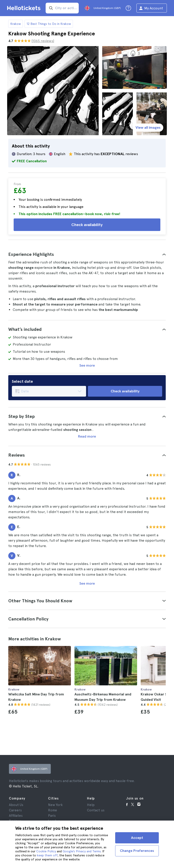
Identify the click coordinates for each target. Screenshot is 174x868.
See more (87, 365)
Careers (15, 810)
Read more (87, 436)
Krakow (16, 24)
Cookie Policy (46, 851)
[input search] (62, 8)
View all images (148, 127)
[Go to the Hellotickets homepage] (25, 8)
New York (55, 805)
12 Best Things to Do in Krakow (49, 24)
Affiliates (16, 816)
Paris (52, 816)
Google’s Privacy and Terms (82, 851)
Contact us (96, 810)
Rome (53, 810)
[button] (87, 254)
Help (91, 805)
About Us (16, 805)
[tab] (87, 254)
